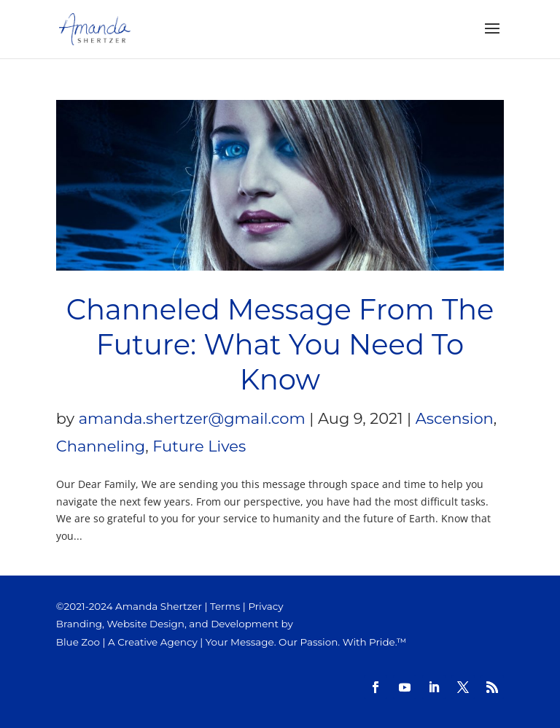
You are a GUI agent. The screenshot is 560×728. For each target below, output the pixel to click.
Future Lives (199, 446)
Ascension (455, 418)
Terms (225, 606)
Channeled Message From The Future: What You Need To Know (280, 345)
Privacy (265, 606)
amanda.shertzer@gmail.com (192, 418)
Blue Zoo (78, 642)
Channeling (101, 446)
